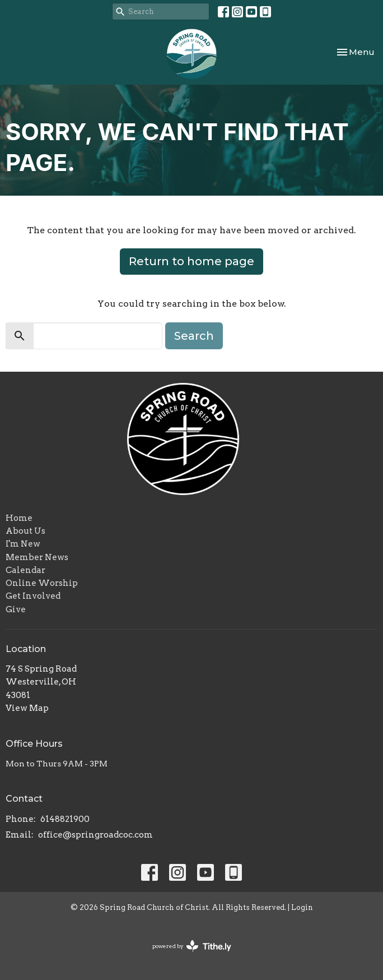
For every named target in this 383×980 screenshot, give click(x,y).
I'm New (23, 544)
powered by (192, 946)
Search (194, 336)
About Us (25, 531)
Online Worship (42, 583)
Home (19, 518)
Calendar (25, 570)
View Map (27, 708)
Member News (37, 557)
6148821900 (65, 819)
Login (302, 907)
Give (16, 609)
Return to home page (191, 261)
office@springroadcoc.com (95, 835)
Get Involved (33, 596)
